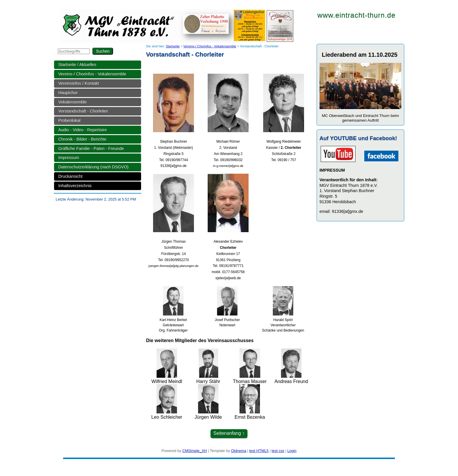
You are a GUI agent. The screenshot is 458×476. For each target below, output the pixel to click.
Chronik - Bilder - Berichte (82, 139)
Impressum (68, 158)
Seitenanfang (227, 433)
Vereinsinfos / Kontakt (78, 83)
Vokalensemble (72, 102)
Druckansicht (70, 176)
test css (278, 451)
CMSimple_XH (195, 451)
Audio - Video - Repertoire (82, 130)
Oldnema (239, 451)
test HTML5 (259, 451)
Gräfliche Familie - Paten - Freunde (91, 149)
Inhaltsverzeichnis (75, 186)
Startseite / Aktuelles (77, 65)
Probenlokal (69, 120)
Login (292, 451)
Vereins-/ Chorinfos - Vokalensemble (92, 74)
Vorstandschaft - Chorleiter (83, 111)
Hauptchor (68, 93)
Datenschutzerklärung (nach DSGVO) (93, 167)
